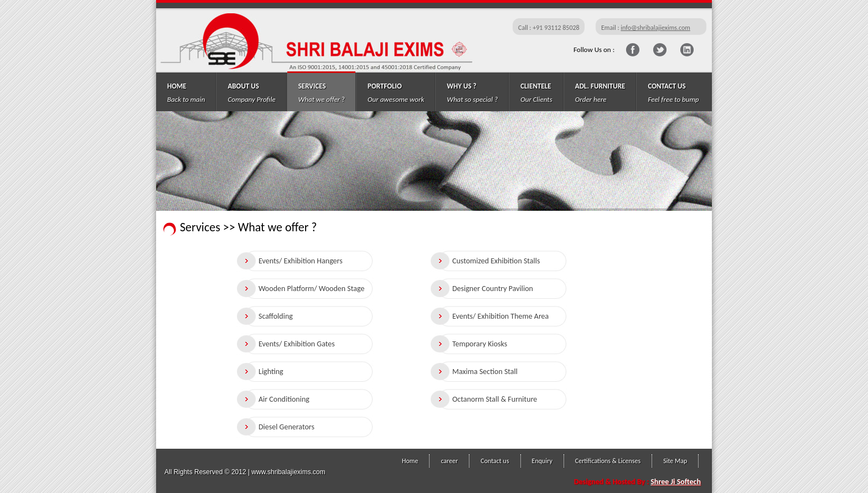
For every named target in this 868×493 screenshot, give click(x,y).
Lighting (271, 372)
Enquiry (542, 461)
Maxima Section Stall (485, 372)
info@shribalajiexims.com (655, 28)
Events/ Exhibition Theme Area (500, 316)
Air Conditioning (284, 399)
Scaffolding (276, 316)
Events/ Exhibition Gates (297, 344)
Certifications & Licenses (608, 461)
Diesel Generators (286, 427)
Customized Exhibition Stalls (496, 261)
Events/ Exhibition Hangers (301, 261)
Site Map (675, 461)
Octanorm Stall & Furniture (495, 399)
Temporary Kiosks (480, 344)
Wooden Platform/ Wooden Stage (311, 289)
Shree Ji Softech (676, 482)
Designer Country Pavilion (493, 289)
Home (410, 461)
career (449, 461)
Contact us (495, 461)
